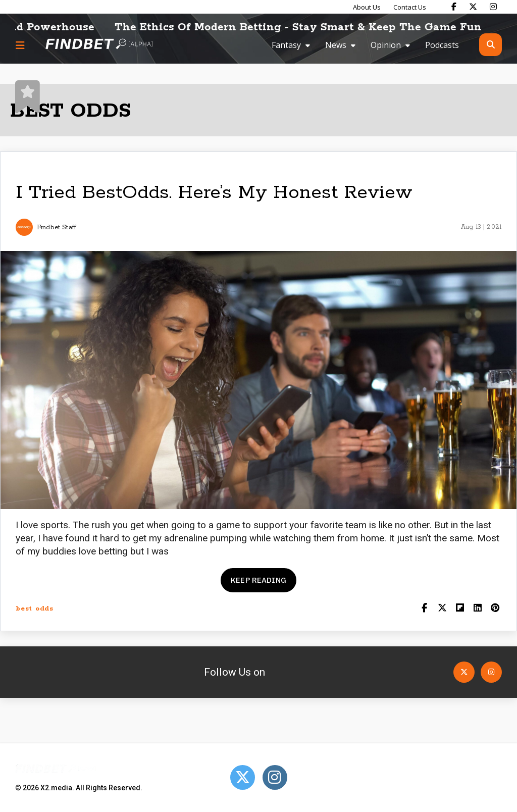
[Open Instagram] (491, 672)
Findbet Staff (57, 227)
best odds (35, 609)
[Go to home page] (99, 45)
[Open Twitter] (464, 672)
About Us (367, 7)
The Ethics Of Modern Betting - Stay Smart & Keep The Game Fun (308, 27)
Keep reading (258, 580)
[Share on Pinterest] (495, 609)
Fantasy (286, 45)
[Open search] (490, 45)
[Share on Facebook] (424, 609)
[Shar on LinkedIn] (477, 609)
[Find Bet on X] (473, 7)
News (336, 45)
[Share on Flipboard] (460, 609)
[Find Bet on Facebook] (454, 7)
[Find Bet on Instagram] (493, 7)
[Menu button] (20, 45)
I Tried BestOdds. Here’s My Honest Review (214, 193)
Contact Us (410, 7)
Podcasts (442, 45)
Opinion (386, 45)
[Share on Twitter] (442, 609)
